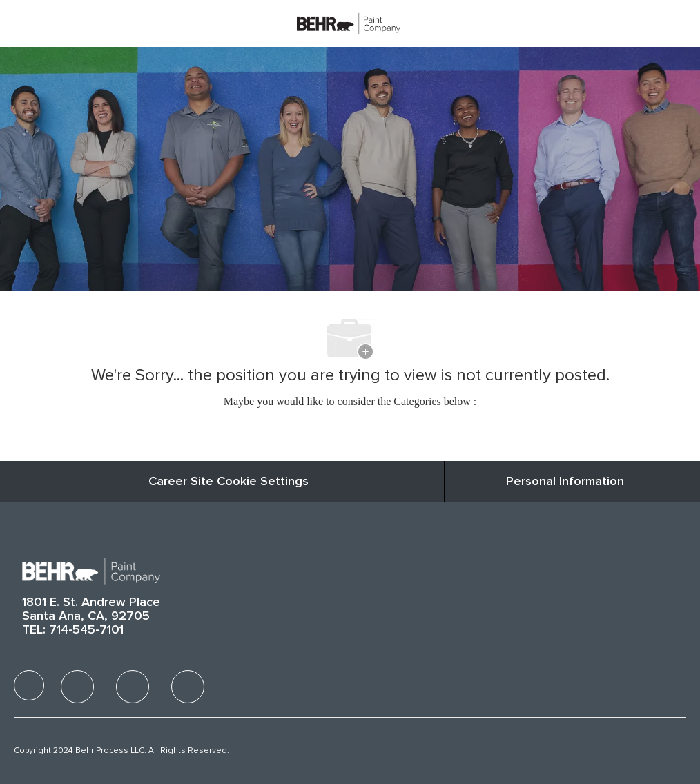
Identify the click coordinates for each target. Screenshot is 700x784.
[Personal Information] (565, 482)
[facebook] (29, 685)
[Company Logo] (349, 23)
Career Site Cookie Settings (229, 482)
